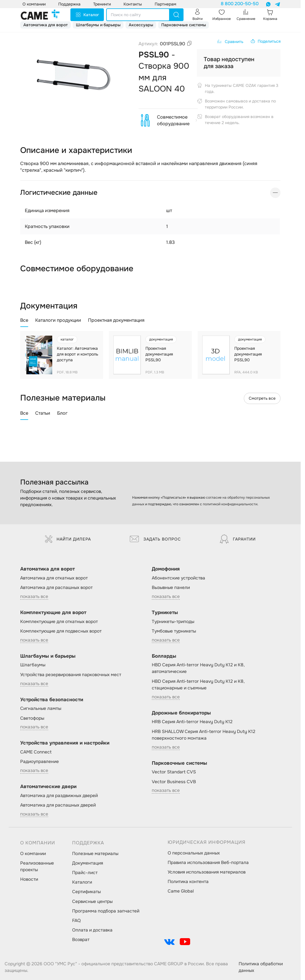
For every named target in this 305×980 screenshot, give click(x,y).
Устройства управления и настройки (65, 743)
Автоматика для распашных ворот (56, 588)
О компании (33, 854)
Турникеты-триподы (173, 622)
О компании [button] (34, 4)
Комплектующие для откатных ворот (59, 622)
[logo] (40, 15)
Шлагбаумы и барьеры (98, 25)
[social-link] (169, 942)
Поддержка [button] (69, 4)
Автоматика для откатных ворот (54, 578)
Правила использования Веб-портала (208, 863)
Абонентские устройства (178, 578)
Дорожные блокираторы (181, 713)
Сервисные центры (92, 902)
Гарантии (238, 539)
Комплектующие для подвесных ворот (61, 631)
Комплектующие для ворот (53, 612)
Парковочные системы (184, 25)
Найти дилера (68, 539)
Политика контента (188, 882)
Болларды (164, 656)
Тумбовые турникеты (174, 631)
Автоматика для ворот (46, 25)
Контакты (133, 4)
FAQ (76, 921)
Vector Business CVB (174, 782)
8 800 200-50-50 (240, 4)
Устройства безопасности (52, 700)
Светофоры (32, 718)
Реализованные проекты (37, 866)
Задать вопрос (155, 539)
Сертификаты (86, 892)
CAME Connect (36, 752)
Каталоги (82, 882)
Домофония (166, 569)
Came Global (181, 891)
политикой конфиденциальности (230, 504)
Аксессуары (141, 25)
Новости (29, 879)
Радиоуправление (40, 762)
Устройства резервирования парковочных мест (71, 675)
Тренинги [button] (102, 4)
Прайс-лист (85, 873)
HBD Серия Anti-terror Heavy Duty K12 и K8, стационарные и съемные (198, 685)
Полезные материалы (95, 854)
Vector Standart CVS (174, 772)
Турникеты (165, 612)
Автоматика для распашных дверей (58, 805)
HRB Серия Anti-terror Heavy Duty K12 (192, 722)
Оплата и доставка (92, 930)
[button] (265, 41)
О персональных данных (194, 853)
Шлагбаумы (33, 665)
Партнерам (165, 4)
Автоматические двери (48, 787)
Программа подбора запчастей (106, 911)
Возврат (81, 940)
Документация (88, 863)
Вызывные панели (171, 588)
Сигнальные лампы (41, 708)
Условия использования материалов (207, 872)
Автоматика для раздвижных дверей (59, 796)
